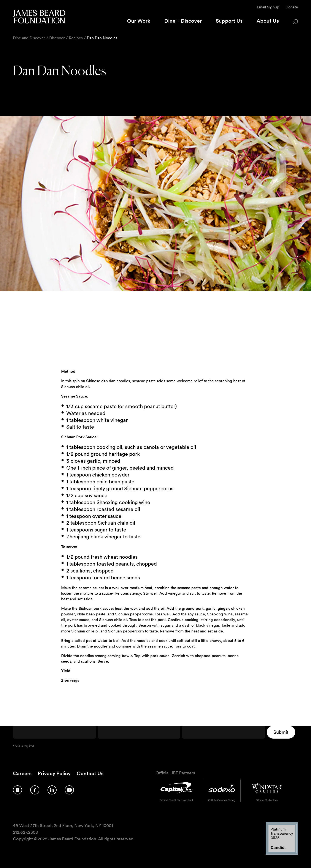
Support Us (229, 21)
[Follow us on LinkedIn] (52, 790)
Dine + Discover (183, 21)
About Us (268, 21)
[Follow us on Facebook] (35, 790)
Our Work (139, 21)
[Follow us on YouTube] (69, 790)
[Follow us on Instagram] (17, 790)
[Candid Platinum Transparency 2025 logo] (282, 853)
